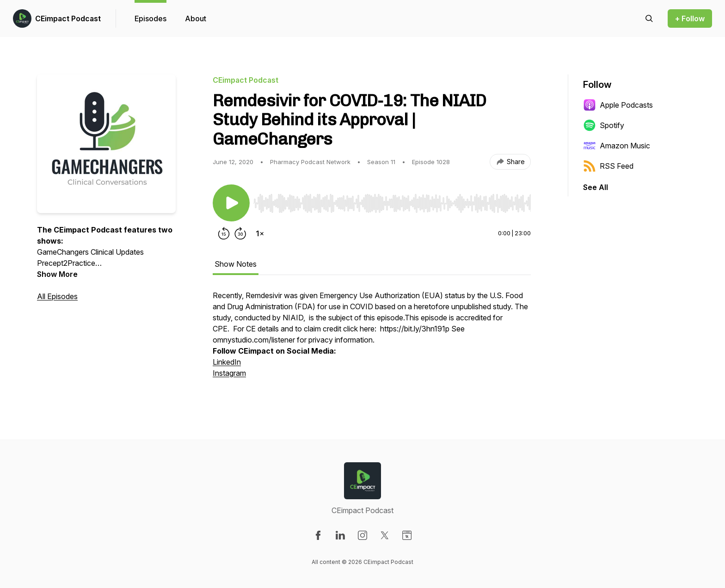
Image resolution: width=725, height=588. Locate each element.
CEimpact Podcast (68, 18)
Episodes (151, 18)
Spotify (604, 125)
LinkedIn (227, 362)
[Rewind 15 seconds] (224, 233)
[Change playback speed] (260, 233)
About (196, 18)
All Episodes (57, 296)
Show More (57, 274)
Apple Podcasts (618, 105)
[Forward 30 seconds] (240, 233)
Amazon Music (617, 146)
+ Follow (690, 18)
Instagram (229, 373)
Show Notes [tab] (236, 264)
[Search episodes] (649, 18)
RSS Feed (608, 166)
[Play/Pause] (231, 203)
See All (596, 187)
